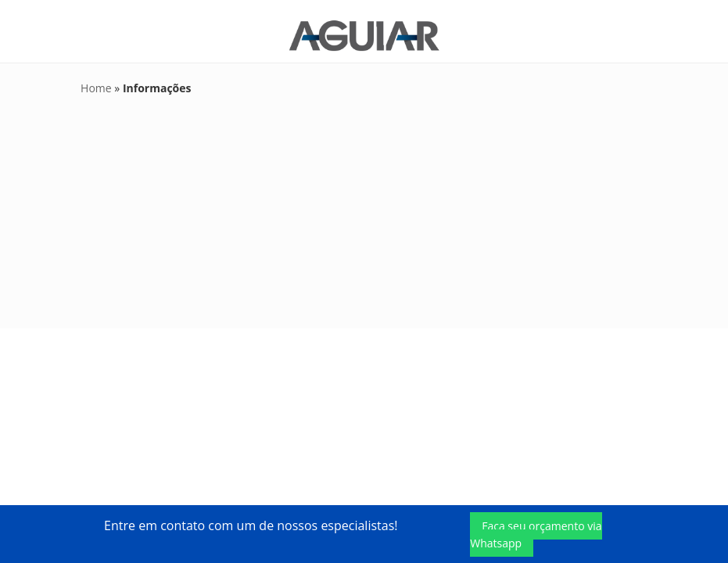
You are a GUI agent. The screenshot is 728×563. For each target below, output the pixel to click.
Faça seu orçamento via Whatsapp (536, 534)
